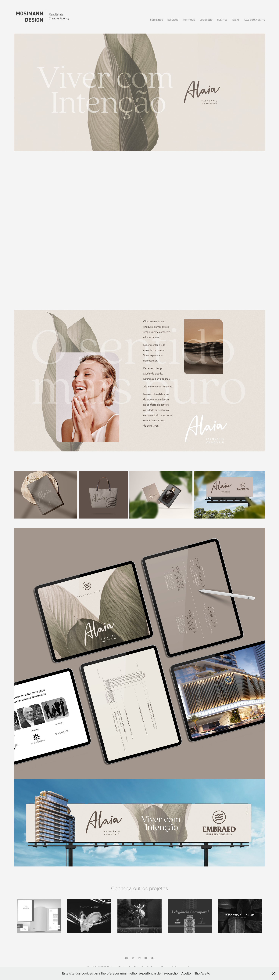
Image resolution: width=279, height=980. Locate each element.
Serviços (173, 20)
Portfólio (189, 20)
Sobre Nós (157, 20)
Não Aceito (202, 973)
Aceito (186, 973)
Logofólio (206, 20)
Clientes (222, 20)
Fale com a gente (254, 20)
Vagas (236, 20)
